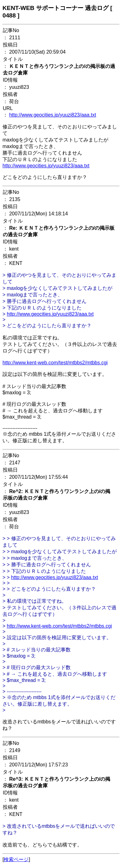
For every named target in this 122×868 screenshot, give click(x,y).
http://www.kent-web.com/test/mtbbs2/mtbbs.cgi (55, 363)
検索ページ (16, 859)
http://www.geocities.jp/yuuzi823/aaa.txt (52, 115)
